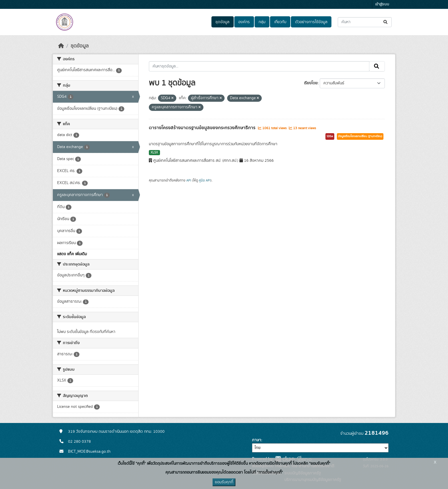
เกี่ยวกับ (280, 22)
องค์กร (244, 22)
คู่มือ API (205, 180)
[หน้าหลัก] (61, 46)
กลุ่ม (262, 22)
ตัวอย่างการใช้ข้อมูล (311, 22)
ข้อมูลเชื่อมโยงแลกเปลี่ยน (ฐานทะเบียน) (360, 136)
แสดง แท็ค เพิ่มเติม (72, 254)
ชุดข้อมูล (222, 22)
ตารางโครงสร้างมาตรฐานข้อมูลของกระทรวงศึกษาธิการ (203, 128)
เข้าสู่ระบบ (382, 4)
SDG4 (330, 136)
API (189, 180)
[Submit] (386, 22)
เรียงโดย (311, 83)
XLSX (154, 153)
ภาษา (257, 440)
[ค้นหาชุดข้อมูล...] (365, 22)
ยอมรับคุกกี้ (224, 482)
